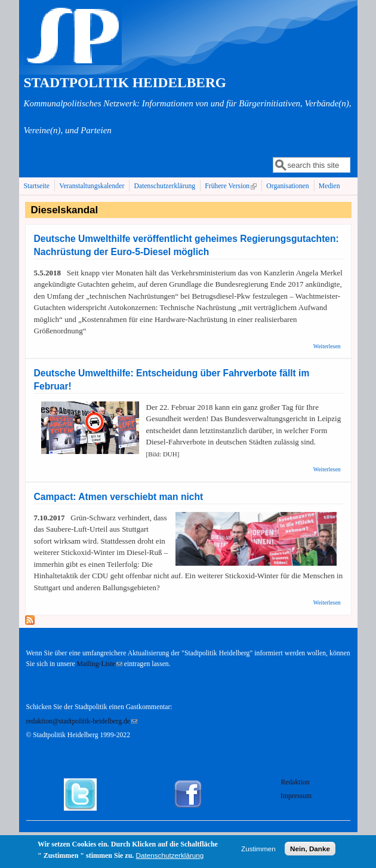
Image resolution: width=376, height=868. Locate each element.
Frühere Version (232, 186)
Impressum (296, 796)
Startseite (37, 186)
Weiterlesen (327, 346)
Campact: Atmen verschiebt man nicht (119, 497)
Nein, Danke (310, 852)
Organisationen (287, 186)
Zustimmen (258, 852)
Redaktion (296, 782)
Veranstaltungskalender (92, 186)
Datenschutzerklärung (165, 186)
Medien (329, 186)
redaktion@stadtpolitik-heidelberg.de (82, 721)
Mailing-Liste (100, 664)
